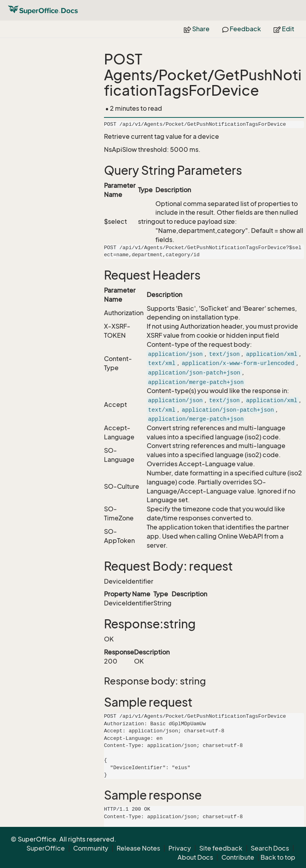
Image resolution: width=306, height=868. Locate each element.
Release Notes (138, 848)
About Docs (195, 857)
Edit (284, 29)
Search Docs (270, 848)
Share (197, 29)
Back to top (278, 857)
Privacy (180, 848)
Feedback (242, 29)
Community (91, 848)
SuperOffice (46, 848)
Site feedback (221, 848)
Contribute (238, 857)
